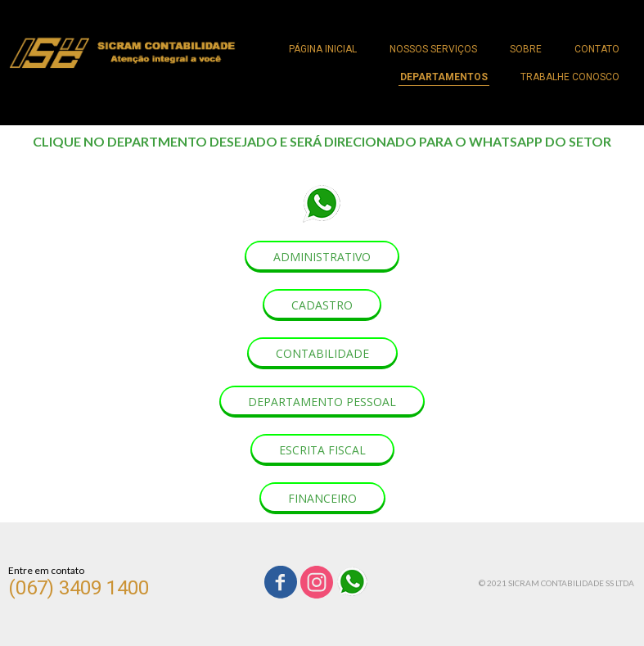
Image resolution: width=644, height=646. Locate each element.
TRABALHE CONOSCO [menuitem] (570, 77)
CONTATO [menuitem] (597, 49)
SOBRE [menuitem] (526, 49)
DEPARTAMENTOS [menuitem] (444, 77)
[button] (322, 257)
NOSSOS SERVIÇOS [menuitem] (433, 49)
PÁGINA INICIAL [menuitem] (323, 49)
